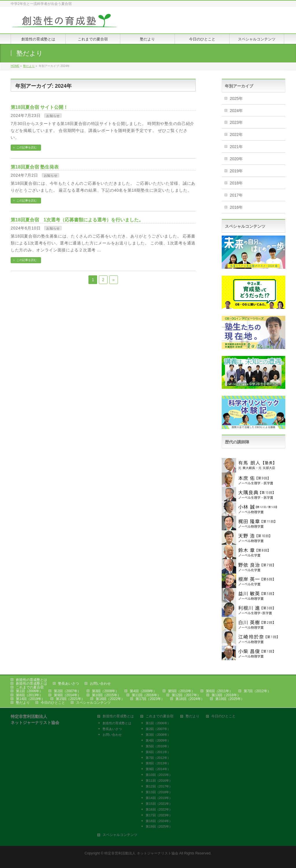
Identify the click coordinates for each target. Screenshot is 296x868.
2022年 (236, 135)
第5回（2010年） (181, 691)
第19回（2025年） (230, 699)
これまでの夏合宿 (30, 687)
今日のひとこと (53, 703)
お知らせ (53, 116)
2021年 (236, 147)
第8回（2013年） (29, 695)
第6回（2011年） (219, 691)
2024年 (236, 111)
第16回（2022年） (110, 699)
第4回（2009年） (143, 691)
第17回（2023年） (150, 699)
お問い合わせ (100, 684)
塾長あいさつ (69, 684)
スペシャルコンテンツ (93, 703)
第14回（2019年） (30, 699)
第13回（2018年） (226, 695)
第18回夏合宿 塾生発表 (35, 167)
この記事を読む (27, 147)
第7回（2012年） (257, 691)
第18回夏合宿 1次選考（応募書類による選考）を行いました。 (77, 220)
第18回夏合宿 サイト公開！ (39, 107)
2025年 (236, 98)
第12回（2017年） (186, 695)
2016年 (236, 207)
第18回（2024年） (190, 699)
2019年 (236, 171)
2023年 (236, 122)
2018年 (236, 183)
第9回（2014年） (67, 695)
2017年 (236, 195)
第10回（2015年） (106, 695)
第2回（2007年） (67, 691)
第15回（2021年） (70, 699)
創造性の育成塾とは (32, 680)
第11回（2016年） (146, 695)
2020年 (236, 159)
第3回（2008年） (105, 691)
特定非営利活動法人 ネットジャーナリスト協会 (141, 853)
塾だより (23, 703)
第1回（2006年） (29, 691)
